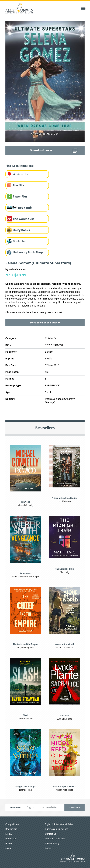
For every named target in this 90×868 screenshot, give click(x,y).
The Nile (18, 185)
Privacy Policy (52, 843)
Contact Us (51, 834)
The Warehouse (24, 219)
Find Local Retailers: (20, 166)
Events (9, 843)
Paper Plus (20, 196)
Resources (11, 839)
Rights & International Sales (59, 824)
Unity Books (21, 230)
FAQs (48, 848)
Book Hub (25, 208)
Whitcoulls (20, 174)
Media (8, 834)
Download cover (41, 150)
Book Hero (20, 241)
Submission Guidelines (57, 829)
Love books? (16, 807)
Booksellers (11, 829)
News (8, 848)
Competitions (12, 824)
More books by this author (45, 323)
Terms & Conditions (55, 839)
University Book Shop (28, 252)
